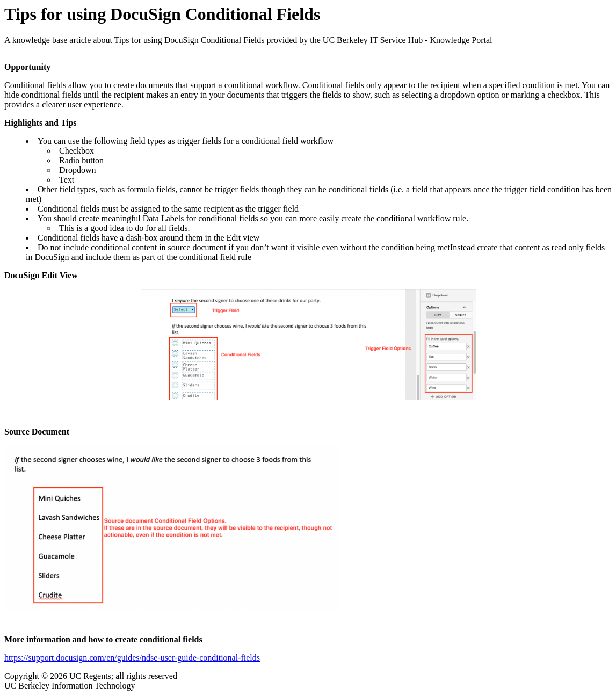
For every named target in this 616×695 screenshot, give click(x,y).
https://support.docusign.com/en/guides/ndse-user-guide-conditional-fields (132, 658)
